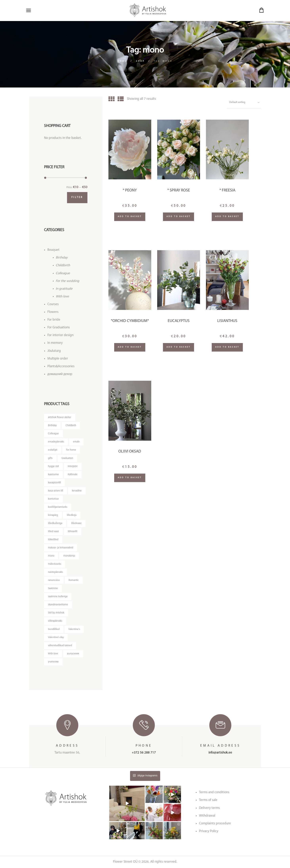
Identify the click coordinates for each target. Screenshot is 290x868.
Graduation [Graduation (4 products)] (67, 458)
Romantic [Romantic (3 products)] (74, 580)
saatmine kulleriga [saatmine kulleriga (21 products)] (58, 596)
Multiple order (58, 359)
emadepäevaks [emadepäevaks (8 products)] (56, 442)
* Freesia (227, 190)
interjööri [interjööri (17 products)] (73, 466)
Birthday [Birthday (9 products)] (52, 425)
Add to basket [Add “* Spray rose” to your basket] (179, 217)
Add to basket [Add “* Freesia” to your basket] (227, 217)
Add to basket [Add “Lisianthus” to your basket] (227, 347)
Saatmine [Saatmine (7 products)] (53, 588)
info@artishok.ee (220, 753)
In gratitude (64, 289)
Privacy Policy (209, 831)
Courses (53, 304)
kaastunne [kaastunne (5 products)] (53, 474)
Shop (140, 61)
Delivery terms (209, 808)
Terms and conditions (214, 792)
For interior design (60, 335)
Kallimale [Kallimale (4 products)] (73, 474)
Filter (77, 197)
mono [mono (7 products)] (51, 556)
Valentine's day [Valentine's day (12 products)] (56, 637)
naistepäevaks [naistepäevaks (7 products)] (55, 572)
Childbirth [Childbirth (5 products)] (71, 425)
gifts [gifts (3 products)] (50, 458)
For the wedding (67, 281)
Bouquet (53, 250)
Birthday (62, 258)
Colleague (63, 273)
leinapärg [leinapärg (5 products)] (53, 515)
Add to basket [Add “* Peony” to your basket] (130, 217)
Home (122, 61)
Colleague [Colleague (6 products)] (53, 434)
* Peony (130, 190)
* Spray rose (179, 190)
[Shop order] (244, 103)
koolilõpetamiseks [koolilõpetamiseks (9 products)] (58, 507)
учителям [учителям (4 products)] (53, 662)
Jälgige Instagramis (145, 775)
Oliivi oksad (130, 452)
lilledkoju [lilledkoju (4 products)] (72, 515)
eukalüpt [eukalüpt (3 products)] (53, 450)
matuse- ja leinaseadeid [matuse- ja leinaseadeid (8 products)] (61, 548)
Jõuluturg (54, 351)
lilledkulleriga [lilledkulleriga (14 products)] (55, 523)
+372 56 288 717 (144, 753)
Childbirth (63, 265)
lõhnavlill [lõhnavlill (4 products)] (73, 531)
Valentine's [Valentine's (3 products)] (74, 629)
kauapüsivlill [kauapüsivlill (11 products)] (54, 483)
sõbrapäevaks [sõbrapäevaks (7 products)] (55, 621)
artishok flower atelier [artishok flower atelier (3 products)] (60, 417)
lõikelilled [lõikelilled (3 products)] (53, 540)
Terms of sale (208, 800)
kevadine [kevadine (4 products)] (77, 491)
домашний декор (60, 374)
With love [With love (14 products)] (53, 654)
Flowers (53, 312)
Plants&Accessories (61, 366)
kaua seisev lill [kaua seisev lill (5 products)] (56, 491)
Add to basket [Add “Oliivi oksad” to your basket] (130, 478)
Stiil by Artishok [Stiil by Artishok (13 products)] (56, 613)
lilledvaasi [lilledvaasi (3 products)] (76, 523)
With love (62, 297)
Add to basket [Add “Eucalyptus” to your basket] (179, 347)
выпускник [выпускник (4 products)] (73, 654)
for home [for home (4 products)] (71, 450)
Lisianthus (227, 321)
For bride (54, 320)
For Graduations (59, 327)
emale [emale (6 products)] (76, 442)
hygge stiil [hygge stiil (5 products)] (53, 466)
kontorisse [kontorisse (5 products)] (53, 499)
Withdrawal (207, 816)
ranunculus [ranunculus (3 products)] (54, 580)
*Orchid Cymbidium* (130, 321)
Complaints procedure (215, 823)
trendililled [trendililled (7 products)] (54, 629)
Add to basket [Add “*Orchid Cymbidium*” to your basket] (130, 347)
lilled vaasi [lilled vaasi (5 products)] (53, 531)
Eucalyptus (179, 321)
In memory (55, 343)
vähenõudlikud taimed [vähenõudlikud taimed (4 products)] (60, 645)
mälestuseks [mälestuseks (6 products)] (55, 564)
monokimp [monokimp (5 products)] (69, 556)
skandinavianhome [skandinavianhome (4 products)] (58, 605)
